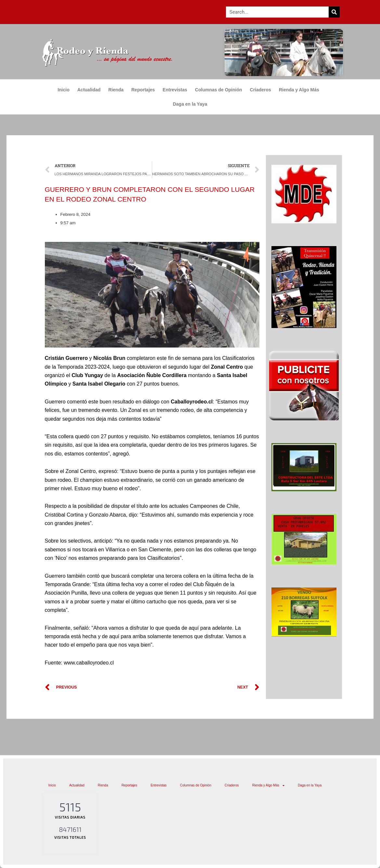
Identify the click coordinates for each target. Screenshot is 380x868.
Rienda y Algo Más (301, 90)
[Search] (334, 12)
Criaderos (261, 90)
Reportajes (143, 90)
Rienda (116, 90)
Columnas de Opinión (219, 90)
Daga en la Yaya (190, 104)
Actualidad (89, 90)
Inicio (64, 90)
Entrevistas (175, 90)
